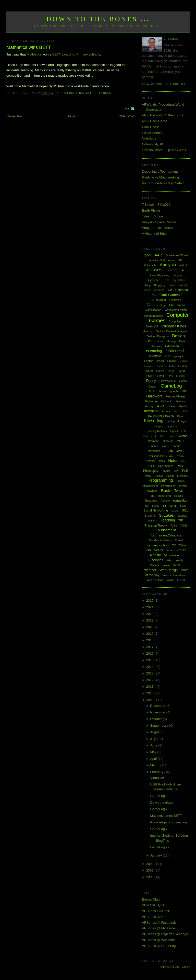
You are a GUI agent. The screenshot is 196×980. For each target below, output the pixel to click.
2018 (150, 640)
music (168, 451)
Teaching (168, 520)
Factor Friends (153, 133)
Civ (171, 305)
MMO (180, 441)
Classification (153, 310)
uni (148, 550)
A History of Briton (155, 234)
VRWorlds (156, 560)
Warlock (155, 565)
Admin (172, 260)
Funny (151, 381)
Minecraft (168, 441)
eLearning (154, 351)
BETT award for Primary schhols (76, 54)
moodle (177, 446)
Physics (166, 471)
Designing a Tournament (160, 171)
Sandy (156, 506)
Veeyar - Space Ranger (159, 222)
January (156, 855)
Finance (149, 366)
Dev (149, 341)
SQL (185, 510)
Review (165, 501)
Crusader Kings (174, 326)
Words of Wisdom (174, 575)
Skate (183, 506)
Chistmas (175, 300)
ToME (184, 526)
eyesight (178, 356)
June (154, 745)
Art (184, 270)
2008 (150, 864)
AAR (158, 255)
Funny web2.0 (168, 381)
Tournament (166, 530)
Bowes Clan (151, 899)
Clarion (181, 305)
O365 (152, 466)
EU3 (168, 356)
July (154, 739)
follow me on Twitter (175, 967)
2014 (150, 667)
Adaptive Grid (157, 260)
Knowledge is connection (169, 822)
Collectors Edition (176, 310)
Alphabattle (150, 265)
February (157, 772)
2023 (150, 614)
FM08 (181, 371)
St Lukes (104, 93)
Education (76, 93)
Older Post (126, 116)
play (176, 471)
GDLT (149, 391)
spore (175, 510)
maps (172, 436)
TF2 (181, 520)
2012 (150, 680)
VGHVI (158, 550)
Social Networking (156, 510)
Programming (161, 480)
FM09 (150, 376)
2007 (150, 870)
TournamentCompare (166, 535)
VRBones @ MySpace (158, 928)
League (183, 421)
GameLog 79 (160, 809)
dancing (148, 331)
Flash (171, 371)
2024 (150, 607)
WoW (170, 580)
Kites (180, 416)
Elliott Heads (175, 351)
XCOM (181, 580)
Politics (159, 476)
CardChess (158, 300)
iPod (177, 411)
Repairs (179, 496)
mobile (154, 446)
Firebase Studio (166, 366)
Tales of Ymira (152, 216)
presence (182, 476)
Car (154, 295)
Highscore (152, 401)
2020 (150, 627)
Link (154, 436)
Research (151, 501)
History (149, 406)
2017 (150, 647)
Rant (151, 496)
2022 (150, 620)
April (154, 759)
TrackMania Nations (160, 540)
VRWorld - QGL (154, 905)
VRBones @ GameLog (159, 946)
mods (165, 446)
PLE (185, 471)
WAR (170, 560)
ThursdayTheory (156, 526)
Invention (151, 411)
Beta (167, 280)
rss (147, 506)
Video (170, 550)
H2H (185, 391)
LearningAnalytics (157, 431)
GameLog (171, 386)
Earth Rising (151, 210)
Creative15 (152, 327)
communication (153, 316)
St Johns (150, 516)
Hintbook (166, 401)
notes (162, 461)
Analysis (168, 265)
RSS (127, 109)
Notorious (149, 138)
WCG (177, 565)
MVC (180, 451)
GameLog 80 (160, 796)
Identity (183, 406)
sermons (170, 505)
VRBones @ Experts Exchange (165, 934)
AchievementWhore (177, 256)
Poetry (148, 476)
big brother (179, 280)
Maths (91, 93)
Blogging (160, 285)
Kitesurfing (154, 421)
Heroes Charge (176, 396)
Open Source (166, 466)
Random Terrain (173, 491)
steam (152, 520)
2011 (150, 687)
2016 (150, 653)
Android (184, 265)
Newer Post (15, 116)
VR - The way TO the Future (163, 115)
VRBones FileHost (155, 911)
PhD (180, 466)
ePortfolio (155, 356)
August (156, 732)
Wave (166, 565)
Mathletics (34, 54)
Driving (171, 341)
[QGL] (147, 255)
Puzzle (183, 486)
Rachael (152, 491)
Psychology (168, 486)
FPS (170, 376)
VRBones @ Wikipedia (159, 940)
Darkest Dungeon (158, 336)
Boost (172, 285)
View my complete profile (164, 84)
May (154, 752)
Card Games (170, 295)
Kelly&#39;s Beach (161, 416)
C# (170, 290)
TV (174, 545)
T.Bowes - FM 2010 (156, 205)
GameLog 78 (160, 829)
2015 (150, 660)
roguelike (180, 500)
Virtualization (172, 555)
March (155, 765)
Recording (164, 496)
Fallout (172, 361)
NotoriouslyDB (152, 144)
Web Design (169, 570)
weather (150, 570)
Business (159, 290)
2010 (150, 693)
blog (148, 285)
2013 (150, 673)
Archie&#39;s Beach (162, 270)
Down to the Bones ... (98, 19)
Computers (175, 321)
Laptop (171, 421)
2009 (150, 700)
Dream (160, 341)
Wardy (180, 560)
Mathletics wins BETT (29, 47)
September (159, 726)
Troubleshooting (157, 545)
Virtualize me (160, 778)
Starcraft (182, 516)
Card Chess (151, 127)
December (158, 706)
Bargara (177, 275)
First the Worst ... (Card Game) (165, 150)
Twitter (183, 546)
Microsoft (154, 441)
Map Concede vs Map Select (163, 183)
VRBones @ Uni (154, 917)
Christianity (156, 305)
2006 (150, 877)
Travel (179, 540)
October (156, 719)
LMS (163, 436)
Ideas (172, 406)
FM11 (161, 376)
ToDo (174, 526)
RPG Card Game (155, 121)
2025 (150, 601)
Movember (154, 451)
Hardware (155, 396)
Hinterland (181, 401)
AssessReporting (160, 275)
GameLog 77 (160, 847)
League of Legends (166, 426)
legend (174, 431)
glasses (162, 391)
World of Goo (155, 580)
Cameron (182, 290)
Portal (170, 476)
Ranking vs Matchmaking (160, 177)
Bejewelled (154, 280)
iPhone (166, 411)
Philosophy (151, 471)
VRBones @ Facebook (159, 923)
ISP (185, 411)
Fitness (160, 371)
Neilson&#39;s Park (161, 456)
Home (71, 116)
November (158, 712)
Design (178, 336)
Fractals (181, 376)
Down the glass (162, 802)
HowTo (161, 406)
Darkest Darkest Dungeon (172, 331)
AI (181, 260)
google (174, 391)
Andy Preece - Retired (158, 228)
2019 (150, 634)
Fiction (184, 361)
